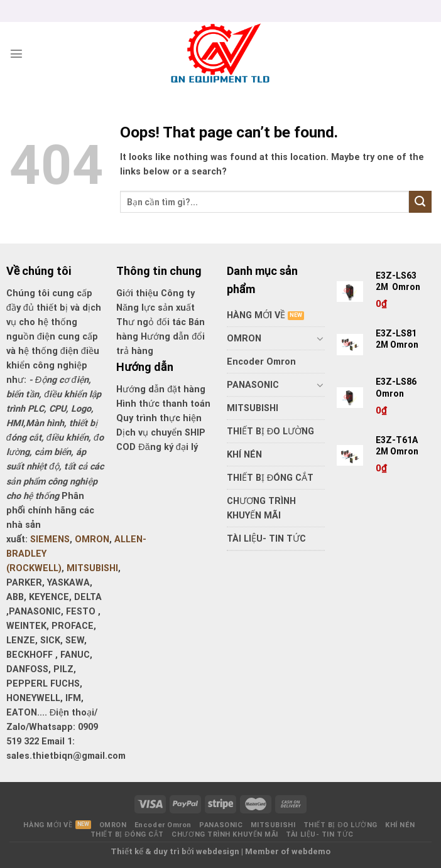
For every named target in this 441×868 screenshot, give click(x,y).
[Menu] (16, 53)
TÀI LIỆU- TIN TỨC (266, 539)
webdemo (311, 851)
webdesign (218, 851)
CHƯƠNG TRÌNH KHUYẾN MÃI (261, 508)
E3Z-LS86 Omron (396, 387)
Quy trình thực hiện (159, 418)
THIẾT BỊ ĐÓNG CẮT (270, 478)
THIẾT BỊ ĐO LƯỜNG (270, 431)
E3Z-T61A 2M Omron (398, 446)
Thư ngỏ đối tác (152, 322)
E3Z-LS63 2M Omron (399, 281)
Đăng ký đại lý (168, 447)
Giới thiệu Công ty (155, 293)
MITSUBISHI (92, 568)
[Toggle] (320, 338)
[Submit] (420, 202)
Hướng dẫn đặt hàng (161, 389)
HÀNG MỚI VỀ (256, 315)
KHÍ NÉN (244, 455)
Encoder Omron (261, 362)
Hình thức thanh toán (163, 404)
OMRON (92, 539)
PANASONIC (253, 385)
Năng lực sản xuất (155, 308)
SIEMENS (50, 539)
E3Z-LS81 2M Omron (398, 339)
